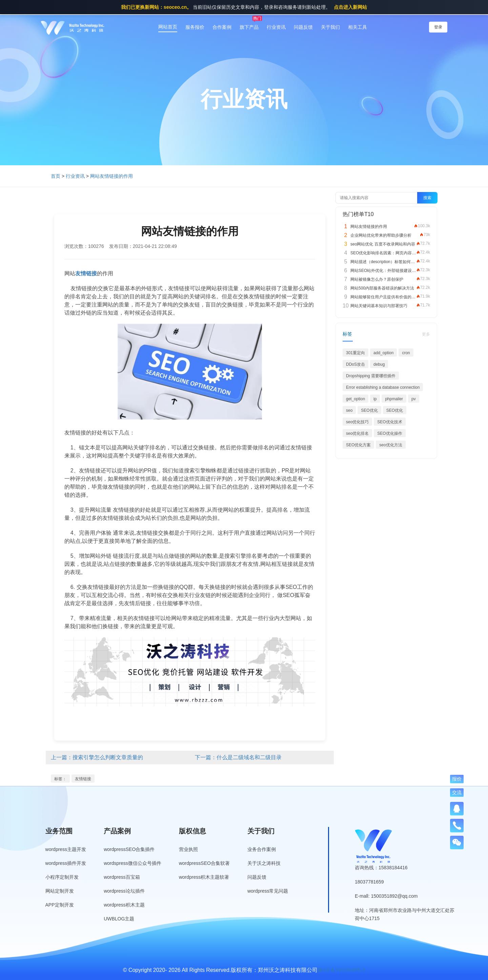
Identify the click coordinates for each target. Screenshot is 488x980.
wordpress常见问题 (268, 891)
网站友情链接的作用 (111, 176)
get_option (355, 399)
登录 (438, 27)
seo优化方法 (391, 445)
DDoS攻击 (355, 364)
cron (406, 353)
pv (414, 399)
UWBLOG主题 (119, 919)
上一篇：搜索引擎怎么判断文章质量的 (97, 757)
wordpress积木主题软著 (204, 877)
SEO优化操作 (390, 433)
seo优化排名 (357, 433)
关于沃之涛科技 (264, 863)
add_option (383, 353)
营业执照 (188, 849)
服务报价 (195, 27)
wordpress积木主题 (124, 905)
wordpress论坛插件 (124, 891)
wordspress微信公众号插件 (133, 863)
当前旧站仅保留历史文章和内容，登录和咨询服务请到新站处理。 (244, 7)
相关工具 (358, 27)
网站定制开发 (60, 891)
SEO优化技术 (390, 422)
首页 (56, 176)
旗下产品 (249, 27)
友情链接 (83, 779)
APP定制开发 (60, 905)
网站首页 (168, 27)
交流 (457, 792)
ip (375, 399)
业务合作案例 (262, 849)
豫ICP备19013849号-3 (341, 970)
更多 (426, 334)
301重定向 (355, 353)
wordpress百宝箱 (122, 877)
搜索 (427, 198)
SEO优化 (369, 410)
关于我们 (330, 27)
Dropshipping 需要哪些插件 (371, 376)
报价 (457, 779)
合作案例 (222, 27)
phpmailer (394, 399)
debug (379, 364)
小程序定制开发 (62, 877)
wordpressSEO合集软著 (204, 863)
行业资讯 (276, 27)
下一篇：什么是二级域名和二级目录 (238, 757)
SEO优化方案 (358, 445)
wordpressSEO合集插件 (129, 849)
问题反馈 (303, 27)
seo (349, 410)
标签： (60, 779)
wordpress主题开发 (66, 849)
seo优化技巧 (357, 422)
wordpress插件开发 (66, 863)
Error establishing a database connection (383, 387)
